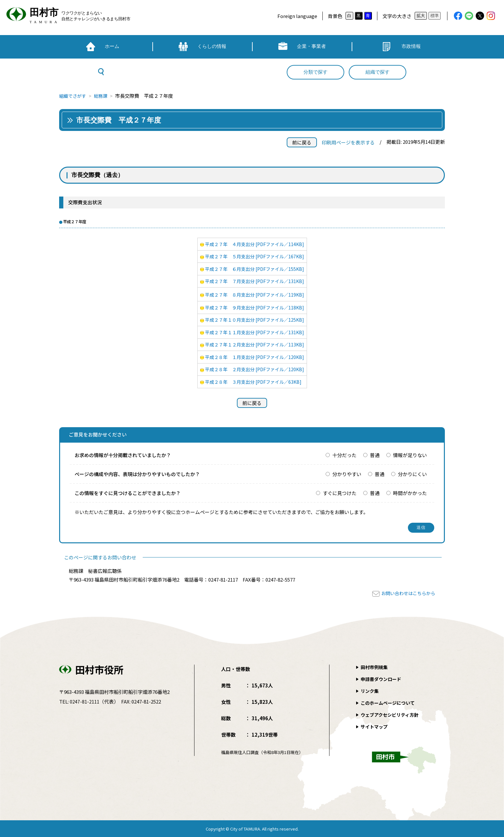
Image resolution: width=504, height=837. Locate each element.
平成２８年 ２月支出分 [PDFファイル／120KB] (255, 369)
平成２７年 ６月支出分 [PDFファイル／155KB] (255, 269)
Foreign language (297, 16)
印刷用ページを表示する (348, 142)
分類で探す (315, 72)
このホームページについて (390, 703)
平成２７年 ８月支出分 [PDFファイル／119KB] (255, 294)
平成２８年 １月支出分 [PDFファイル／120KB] (255, 357)
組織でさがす (74, 96)
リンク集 (370, 691)
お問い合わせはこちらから (406, 593)
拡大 (421, 16)
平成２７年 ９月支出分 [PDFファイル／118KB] (255, 307)
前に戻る (302, 142)
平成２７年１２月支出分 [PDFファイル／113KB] (255, 344)
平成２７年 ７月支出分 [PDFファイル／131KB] (255, 281)
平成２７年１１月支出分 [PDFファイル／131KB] (255, 332)
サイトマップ (375, 727)
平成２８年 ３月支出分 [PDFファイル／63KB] (253, 382)
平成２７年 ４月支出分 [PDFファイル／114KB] (255, 244)
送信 (421, 527)
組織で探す (378, 72)
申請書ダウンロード (382, 679)
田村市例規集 (375, 667)
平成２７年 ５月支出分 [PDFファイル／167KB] (255, 256)
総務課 (103, 96)
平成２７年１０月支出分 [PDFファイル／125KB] (255, 320)
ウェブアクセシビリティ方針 (392, 715)
